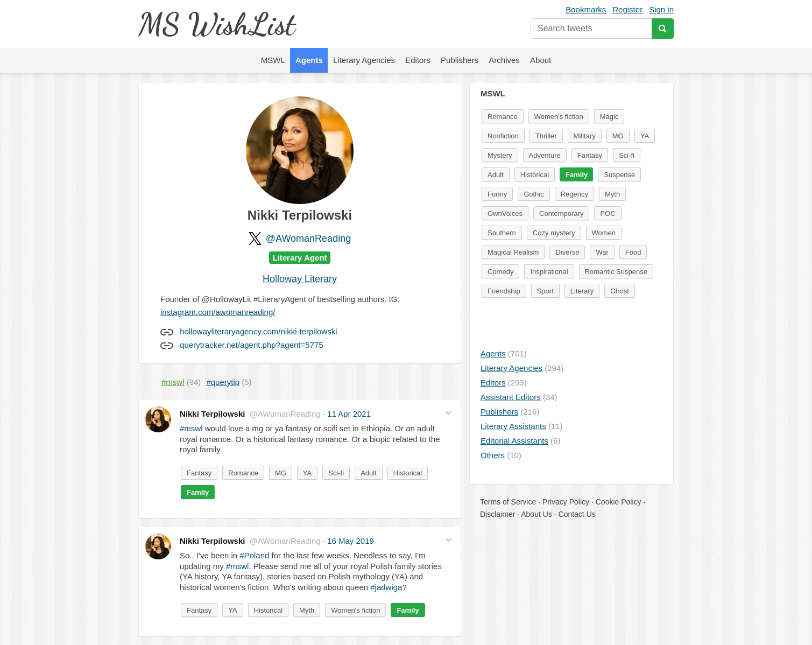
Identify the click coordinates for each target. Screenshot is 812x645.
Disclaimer (497, 514)
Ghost (620, 291)
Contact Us (577, 514)
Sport (545, 291)
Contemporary (561, 213)
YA (307, 473)
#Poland (254, 555)
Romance (243, 473)
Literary (582, 291)
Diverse (567, 252)
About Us (536, 514)
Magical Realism (513, 252)
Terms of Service (508, 502)
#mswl (191, 428)
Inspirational (549, 272)
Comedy (500, 272)
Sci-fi (336, 473)
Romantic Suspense (616, 272)
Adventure (545, 155)
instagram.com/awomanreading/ (218, 312)
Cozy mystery (554, 233)
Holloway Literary (300, 279)
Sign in (661, 9)
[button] (449, 413)
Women (604, 233)
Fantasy (199, 473)
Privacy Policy (566, 502)
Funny (497, 194)
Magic (609, 117)
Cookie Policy (619, 502)
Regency (574, 194)
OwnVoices (505, 213)
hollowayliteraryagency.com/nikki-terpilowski (258, 331)
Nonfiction (503, 136)
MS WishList (217, 24)
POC (608, 213)
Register (627, 9)
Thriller (546, 136)
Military (585, 136)
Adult (369, 473)
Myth (307, 610)
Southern (502, 233)
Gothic (534, 194)
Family (198, 492)
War (602, 252)
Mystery (500, 155)
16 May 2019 (351, 541)
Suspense (619, 175)
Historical (408, 473)
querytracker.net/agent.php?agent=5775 (251, 345)
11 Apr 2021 (349, 414)
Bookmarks (586, 9)
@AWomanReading (308, 239)
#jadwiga (386, 587)
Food (633, 252)
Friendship (504, 291)
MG (281, 473)
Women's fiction (355, 610)
